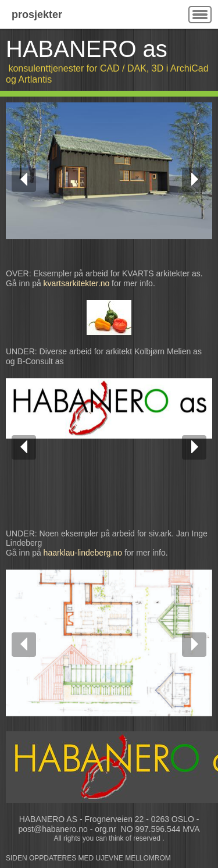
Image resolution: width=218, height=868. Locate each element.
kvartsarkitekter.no (77, 283)
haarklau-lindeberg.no (83, 553)
